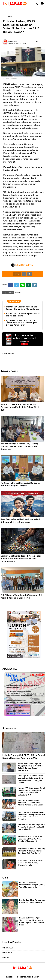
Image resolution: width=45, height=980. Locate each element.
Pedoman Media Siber (28, 977)
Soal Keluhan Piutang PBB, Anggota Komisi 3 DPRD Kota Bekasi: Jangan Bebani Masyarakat (31, 767)
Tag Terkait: (8, 293)
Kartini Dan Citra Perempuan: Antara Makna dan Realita (23, 315)
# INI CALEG (8, 948)
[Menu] (43, 4)
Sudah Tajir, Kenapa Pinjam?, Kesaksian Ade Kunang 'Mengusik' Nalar (31, 863)
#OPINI (18, 293)
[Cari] (37, 4)
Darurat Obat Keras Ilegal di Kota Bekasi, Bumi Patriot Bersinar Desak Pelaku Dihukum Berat (21, 559)
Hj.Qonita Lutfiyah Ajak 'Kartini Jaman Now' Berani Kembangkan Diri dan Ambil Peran (22, 323)
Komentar (39, 42)
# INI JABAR (8, 953)
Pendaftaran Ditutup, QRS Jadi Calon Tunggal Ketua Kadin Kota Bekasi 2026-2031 (20, 407)
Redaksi (10, 977)
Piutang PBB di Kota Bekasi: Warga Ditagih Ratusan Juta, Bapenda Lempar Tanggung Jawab (31, 779)
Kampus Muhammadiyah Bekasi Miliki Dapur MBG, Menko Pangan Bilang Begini (31, 803)
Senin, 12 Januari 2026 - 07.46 (17, 43)
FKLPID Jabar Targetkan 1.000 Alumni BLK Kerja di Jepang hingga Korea (22, 596)
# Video (6, 957)
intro (17, 274)
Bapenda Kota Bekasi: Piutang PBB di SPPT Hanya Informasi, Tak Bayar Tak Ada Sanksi (31, 851)
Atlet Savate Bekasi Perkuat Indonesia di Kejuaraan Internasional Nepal (21, 521)
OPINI (10, 17)
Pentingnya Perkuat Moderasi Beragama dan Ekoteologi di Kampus (21, 484)
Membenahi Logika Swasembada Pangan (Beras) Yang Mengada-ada (23, 308)
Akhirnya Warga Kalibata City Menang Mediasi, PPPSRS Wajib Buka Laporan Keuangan (20, 446)
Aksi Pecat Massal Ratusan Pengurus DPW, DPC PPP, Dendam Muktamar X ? (30, 839)
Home (5, 17)
